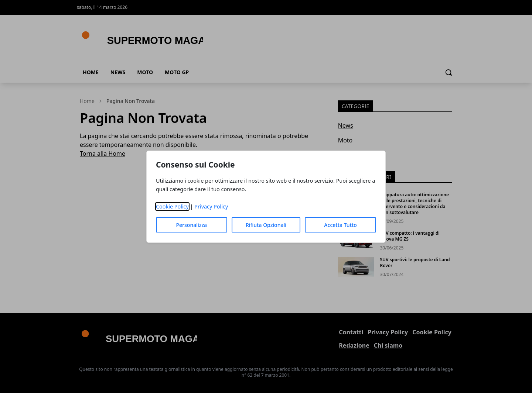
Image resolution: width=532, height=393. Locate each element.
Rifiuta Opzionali (266, 225)
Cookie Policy (172, 206)
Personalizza (192, 225)
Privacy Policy (211, 206)
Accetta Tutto (340, 225)
